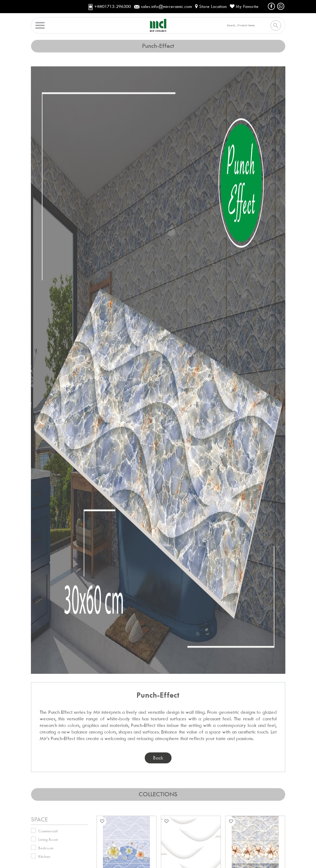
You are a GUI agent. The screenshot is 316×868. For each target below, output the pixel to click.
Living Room (48, 840)
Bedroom (46, 848)
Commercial (48, 831)
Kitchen (44, 856)
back (158, 758)
